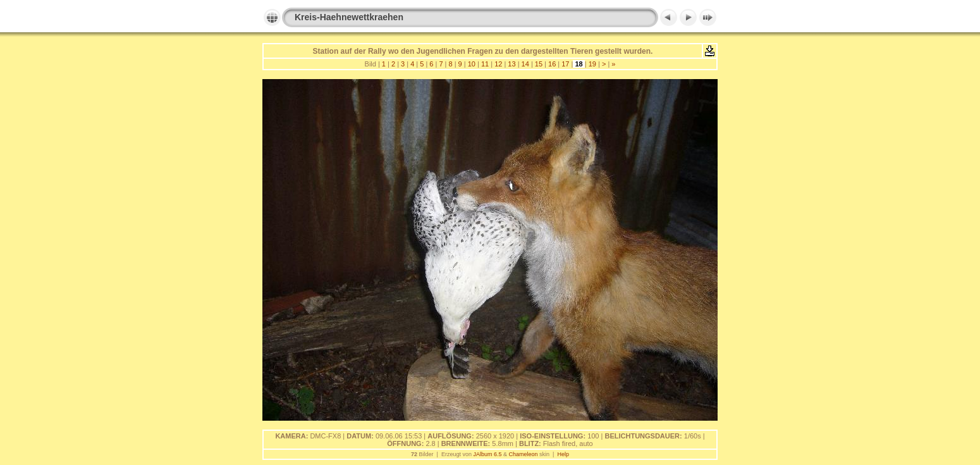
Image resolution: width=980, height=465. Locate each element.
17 (565, 64)
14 (525, 64)
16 (552, 64)
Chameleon (524, 454)
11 (485, 64)
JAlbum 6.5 (487, 454)
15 (539, 64)
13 (511, 64)
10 (472, 64)
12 (498, 64)
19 (592, 64)
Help (563, 454)
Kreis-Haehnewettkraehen (349, 17)
